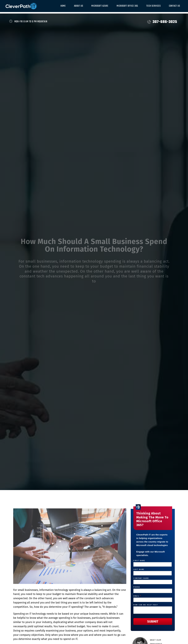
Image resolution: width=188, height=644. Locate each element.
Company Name (141, 578)
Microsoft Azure (100, 6)
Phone (137, 587)
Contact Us (174, 6)
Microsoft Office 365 (127, 6)
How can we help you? (146, 605)
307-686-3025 (162, 22)
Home (63, 6)
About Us (79, 6)
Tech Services (153, 6)
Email (137, 596)
